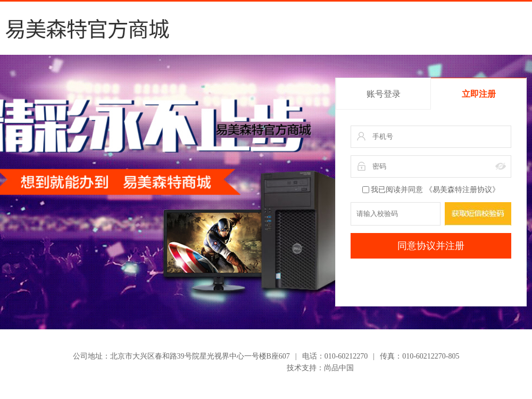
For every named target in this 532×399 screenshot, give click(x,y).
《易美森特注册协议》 (462, 190)
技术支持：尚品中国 (320, 368)
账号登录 (384, 94)
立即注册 (479, 94)
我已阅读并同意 (431, 190)
